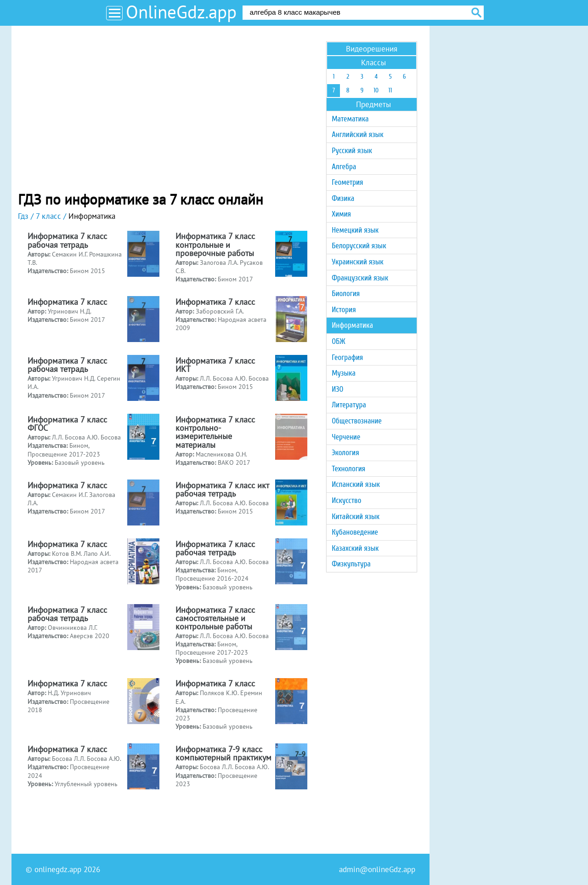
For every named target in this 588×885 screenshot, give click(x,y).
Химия (341, 214)
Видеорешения (372, 49)
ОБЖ (338, 341)
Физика (343, 198)
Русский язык (352, 151)
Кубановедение (355, 532)
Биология (346, 294)
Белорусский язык (359, 246)
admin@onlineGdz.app (377, 869)
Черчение (346, 437)
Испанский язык (356, 484)
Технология (348, 469)
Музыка (344, 373)
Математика (350, 119)
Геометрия (347, 182)
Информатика (352, 325)
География (347, 357)
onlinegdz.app (58, 869)
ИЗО (337, 389)
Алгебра (344, 167)
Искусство (346, 500)
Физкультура (351, 564)
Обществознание (357, 421)
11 (390, 90)
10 (376, 90)
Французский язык (360, 278)
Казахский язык (355, 548)
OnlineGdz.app (181, 12)
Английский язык (357, 134)
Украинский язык (358, 262)
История (344, 310)
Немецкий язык (355, 230)
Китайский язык (356, 517)
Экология (345, 453)
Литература (349, 405)
